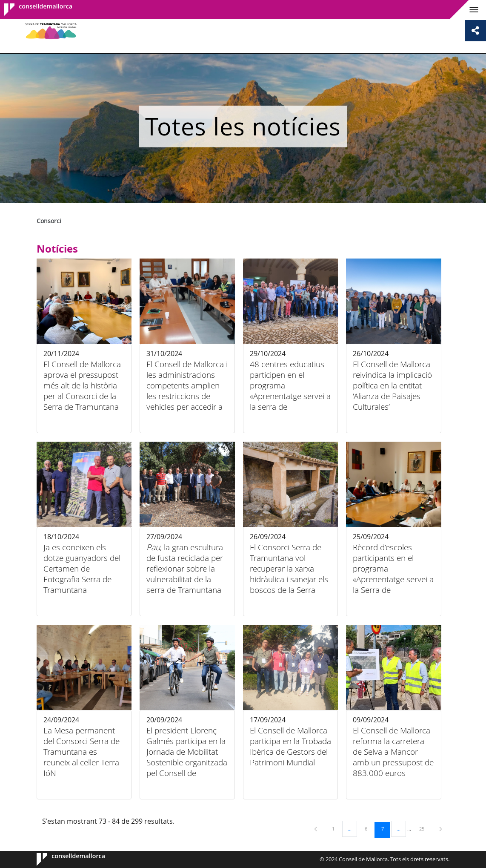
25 (425, 828)
